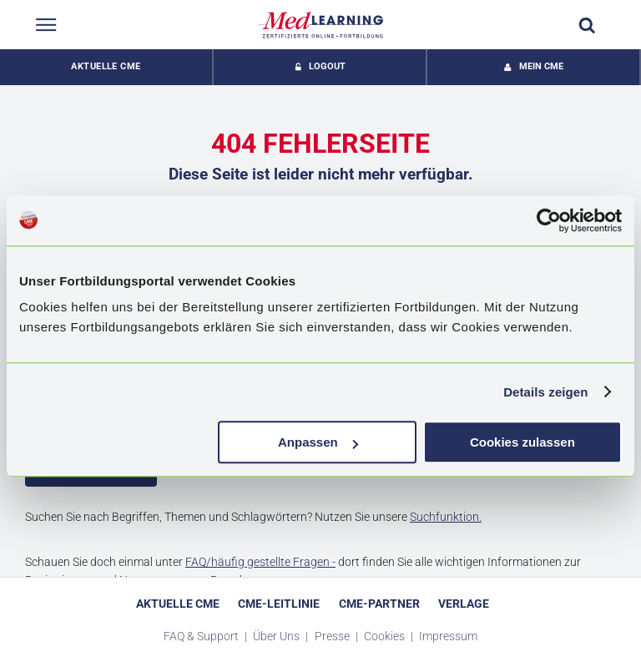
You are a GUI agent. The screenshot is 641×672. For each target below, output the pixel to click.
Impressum (448, 636)
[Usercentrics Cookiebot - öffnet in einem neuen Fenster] (549, 220)
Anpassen (318, 442)
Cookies (386, 636)
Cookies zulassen (522, 442)
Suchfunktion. (446, 517)
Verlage (464, 604)
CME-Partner (379, 604)
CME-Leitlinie (279, 604)
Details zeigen (545, 392)
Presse (333, 636)
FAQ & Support (202, 636)
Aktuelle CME (106, 66)
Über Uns (278, 636)
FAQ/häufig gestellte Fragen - (260, 562)
